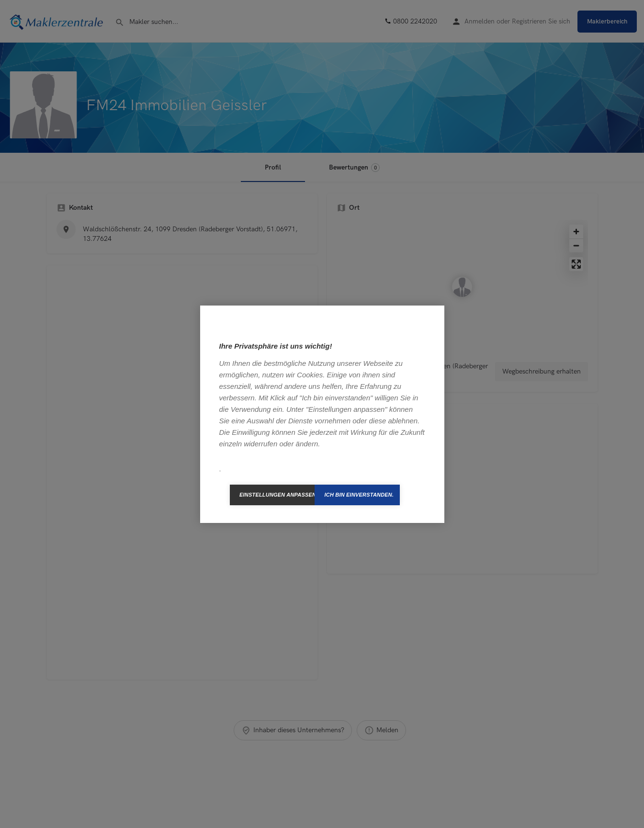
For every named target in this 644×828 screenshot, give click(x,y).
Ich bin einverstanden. (359, 495)
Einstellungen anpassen (277, 495)
